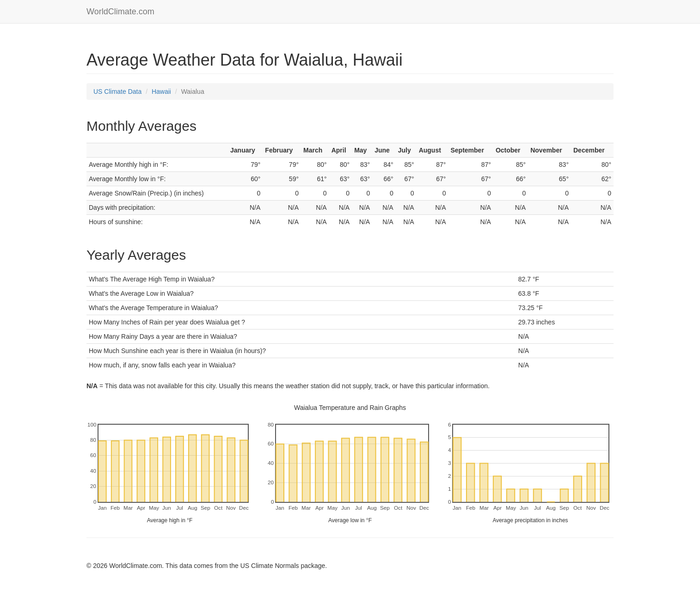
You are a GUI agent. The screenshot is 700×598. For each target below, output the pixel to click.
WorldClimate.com (120, 12)
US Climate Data (117, 92)
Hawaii (161, 92)
